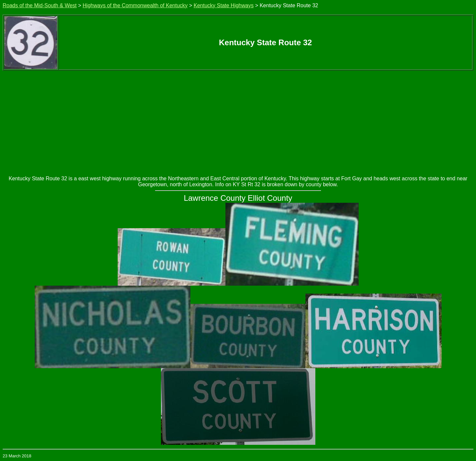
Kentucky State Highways (224, 5)
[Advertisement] (238, 120)
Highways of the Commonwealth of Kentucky (135, 5)
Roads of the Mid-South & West (40, 5)
